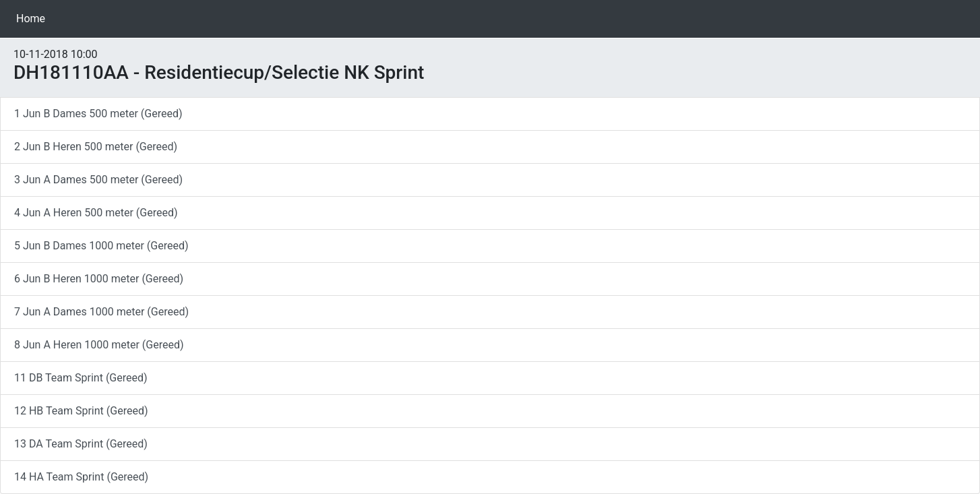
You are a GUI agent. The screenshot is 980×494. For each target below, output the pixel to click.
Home (33, 18)
